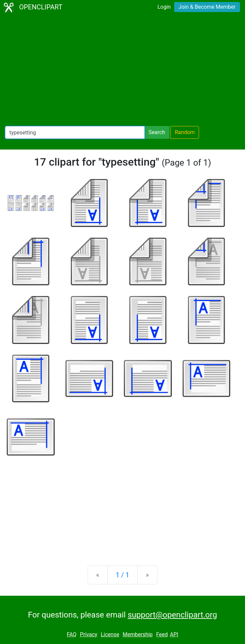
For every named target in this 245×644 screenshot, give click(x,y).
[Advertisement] (122, 70)
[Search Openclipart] (75, 132)
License (110, 634)
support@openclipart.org (172, 615)
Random (185, 132)
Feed (162, 634)
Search (157, 132)
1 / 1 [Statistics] (123, 575)
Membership (137, 634)
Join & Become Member (207, 7)
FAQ (72, 634)
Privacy (89, 634)
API (174, 634)
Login (164, 7)
